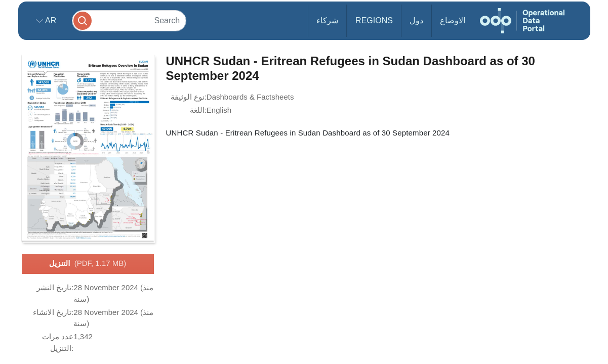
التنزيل (88, 264)
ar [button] (50, 20)
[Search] (129, 20)
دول (416, 20)
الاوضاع (453, 20)
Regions (374, 20)
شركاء (327, 20)
